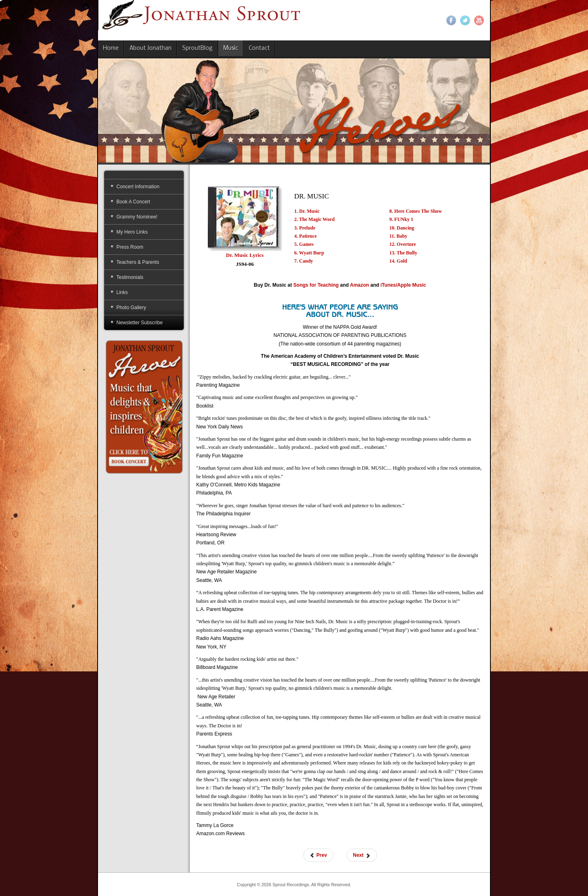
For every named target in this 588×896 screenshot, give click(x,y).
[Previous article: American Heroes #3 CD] (318, 855)
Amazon (360, 285)
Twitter (465, 20)
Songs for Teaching (316, 285)
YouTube (479, 20)
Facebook (451, 20)
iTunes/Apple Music (403, 285)
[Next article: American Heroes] (362, 855)
